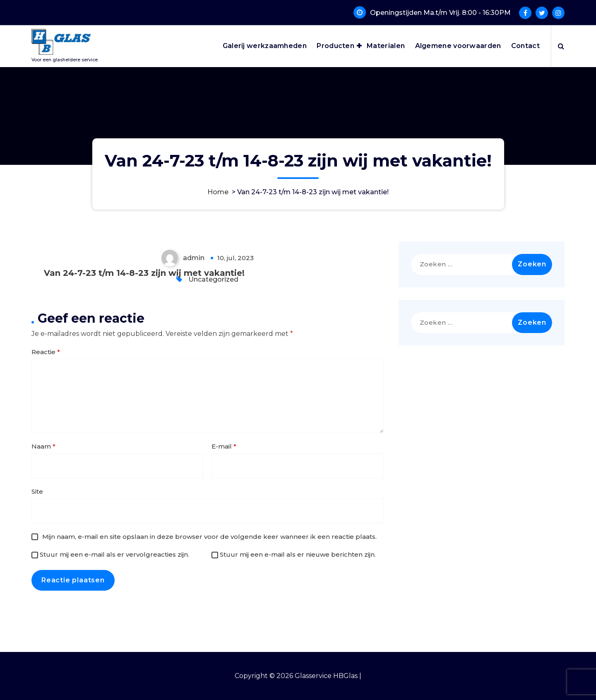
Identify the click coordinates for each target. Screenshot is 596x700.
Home (218, 192)
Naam (43, 446)
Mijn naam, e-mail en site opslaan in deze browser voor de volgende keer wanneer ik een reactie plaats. (209, 537)
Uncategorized (213, 279)
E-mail (224, 446)
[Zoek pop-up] (561, 46)
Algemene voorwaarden (458, 46)
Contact (525, 46)
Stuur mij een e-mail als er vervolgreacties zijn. (114, 554)
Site (37, 491)
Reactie (46, 352)
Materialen (386, 46)
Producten (335, 46)
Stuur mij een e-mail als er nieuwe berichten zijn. (298, 554)
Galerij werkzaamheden (265, 46)
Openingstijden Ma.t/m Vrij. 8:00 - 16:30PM (440, 13)
